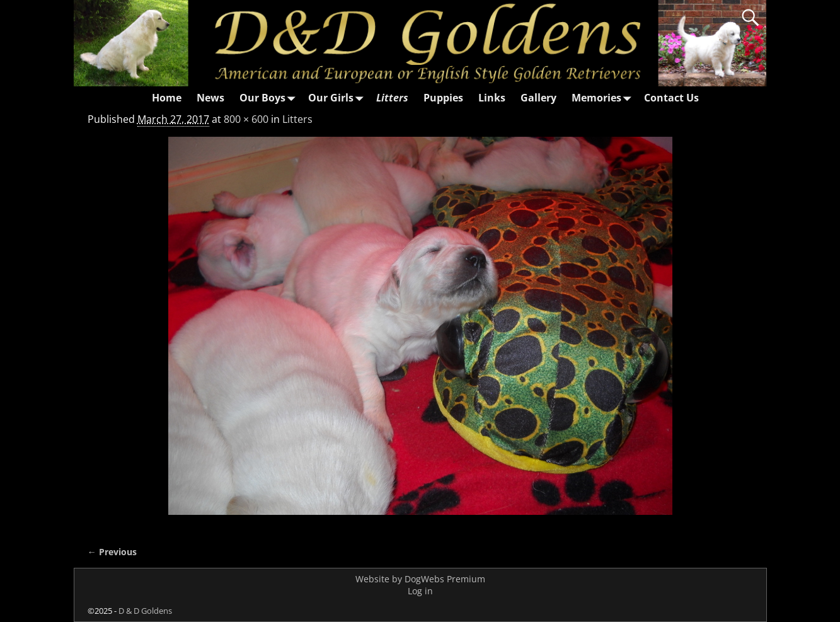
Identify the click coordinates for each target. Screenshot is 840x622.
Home (167, 98)
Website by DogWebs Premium (420, 579)
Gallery (538, 98)
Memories (604, 98)
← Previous (112, 552)
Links (492, 98)
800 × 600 (246, 119)
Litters (392, 98)
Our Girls (338, 98)
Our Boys (270, 98)
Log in (420, 591)
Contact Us (671, 98)
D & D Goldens (145, 611)
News (210, 98)
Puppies (443, 98)
